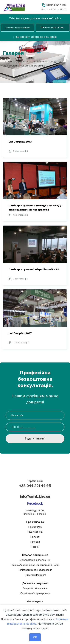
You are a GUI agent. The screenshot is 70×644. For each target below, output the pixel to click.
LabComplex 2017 (20, 333)
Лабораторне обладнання (35, 560)
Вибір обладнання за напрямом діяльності (35, 565)
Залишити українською (18, 28)
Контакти (35, 537)
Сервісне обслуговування (35, 593)
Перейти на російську (52, 28)
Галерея (35, 542)
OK (35, 637)
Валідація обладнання (35, 588)
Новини (35, 547)
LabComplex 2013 (20, 142)
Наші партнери (35, 532)
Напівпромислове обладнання (35, 570)
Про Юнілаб (35, 527)
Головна (8, 77)
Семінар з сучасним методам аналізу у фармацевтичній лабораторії (35, 208)
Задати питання (35, 439)
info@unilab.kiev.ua (35, 497)
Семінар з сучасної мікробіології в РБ (34, 269)
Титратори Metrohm (35, 575)
